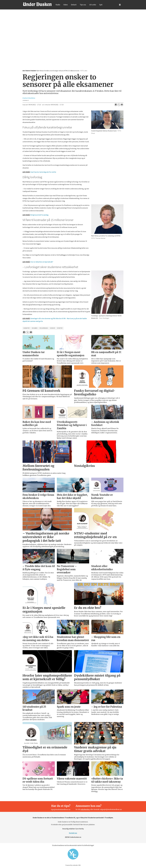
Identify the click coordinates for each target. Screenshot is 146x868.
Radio (58, 5)
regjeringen (44, 328)
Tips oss (83, 5)
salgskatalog (85, 809)
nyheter (60, 328)
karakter (27, 328)
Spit (101, 5)
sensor (52, 328)
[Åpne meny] (120, 5)
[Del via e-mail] (122, 105)
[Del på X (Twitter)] (119, 105)
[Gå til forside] (37, 4)
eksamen (35, 328)
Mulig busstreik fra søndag (39, 215)
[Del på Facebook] (116, 105)
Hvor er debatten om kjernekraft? (42, 262)
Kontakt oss (73, 833)
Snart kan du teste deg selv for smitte (43, 172)
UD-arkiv (93, 5)
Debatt (74, 5)
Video (66, 5)
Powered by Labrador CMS (73, 865)
